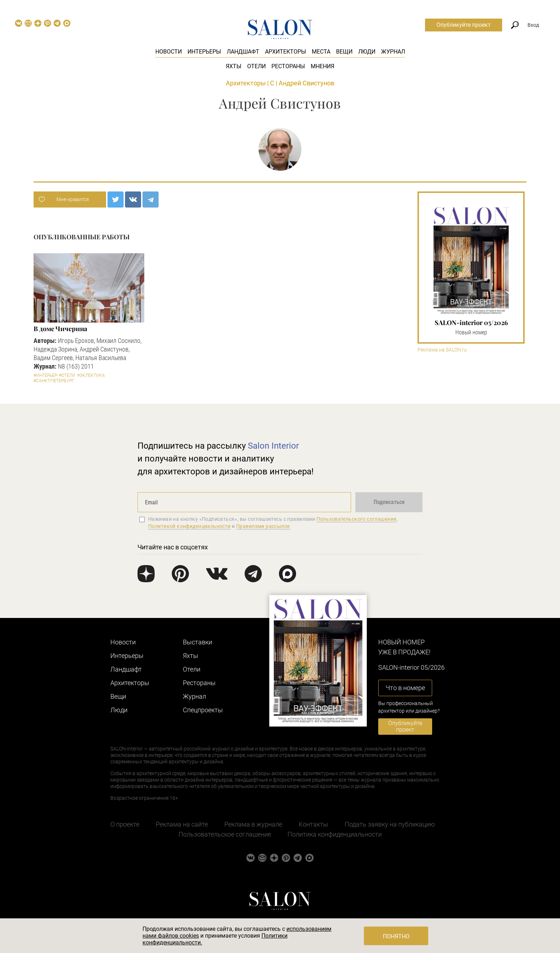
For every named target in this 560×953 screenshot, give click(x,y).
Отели (256, 66)
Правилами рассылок (263, 526)
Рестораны (288, 66)
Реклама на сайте (182, 824)
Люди (367, 52)
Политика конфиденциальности (335, 834)
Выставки (197, 642)
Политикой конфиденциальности (189, 526)
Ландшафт (243, 52)
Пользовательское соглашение (225, 834)
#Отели (67, 375)
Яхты (234, 66)
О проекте (125, 824)
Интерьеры (204, 52)
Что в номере (405, 688)
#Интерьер (45, 375)
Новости (169, 52)
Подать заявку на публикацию (390, 824)
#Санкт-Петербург (54, 381)
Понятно (396, 936)
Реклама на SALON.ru (442, 350)
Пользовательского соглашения (357, 519)
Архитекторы (286, 52)
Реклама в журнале (253, 824)
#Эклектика (91, 375)
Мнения (322, 66)
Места (321, 52)
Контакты (313, 824)
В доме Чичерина (60, 329)
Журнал (393, 52)
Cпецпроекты (203, 710)
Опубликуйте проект (464, 25)
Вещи (344, 52)
